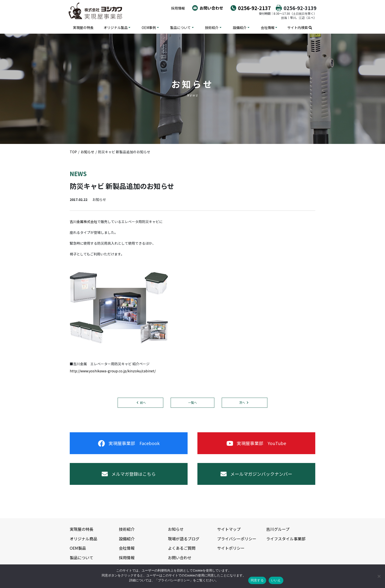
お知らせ (176, 529)
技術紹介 (212, 28)
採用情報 (178, 8)
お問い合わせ (211, 8)
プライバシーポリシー (237, 539)
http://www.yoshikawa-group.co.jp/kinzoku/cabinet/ (113, 371)
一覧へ (192, 402)
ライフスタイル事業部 (286, 539)
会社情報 (268, 28)
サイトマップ (229, 529)
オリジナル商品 (83, 539)
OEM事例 (149, 28)
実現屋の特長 (83, 28)
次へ (242, 402)
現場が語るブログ (184, 539)
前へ (143, 402)
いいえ (276, 580)
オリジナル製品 (116, 28)
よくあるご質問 (182, 548)
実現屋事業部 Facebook (129, 443)
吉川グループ (278, 529)
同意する (257, 580)
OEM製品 (78, 548)
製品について (180, 28)
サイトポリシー (231, 548)
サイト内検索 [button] (300, 28)
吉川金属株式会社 (83, 222)
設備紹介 (240, 28)
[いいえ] (379, 576)
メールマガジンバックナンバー (256, 474)
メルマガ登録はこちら (129, 474)
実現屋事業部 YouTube (256, 443)
